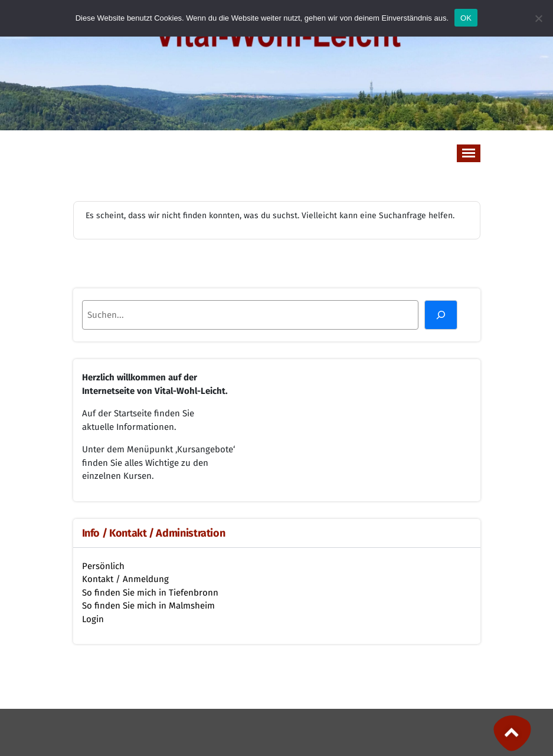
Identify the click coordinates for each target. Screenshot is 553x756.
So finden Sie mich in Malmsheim (148, 606)
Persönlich (103, 566)
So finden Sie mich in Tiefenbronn (150, 593)
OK (466, 18)
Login (93, 619)
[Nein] (538, 18)
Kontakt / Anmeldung (125, 579)
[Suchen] (441, 315)
